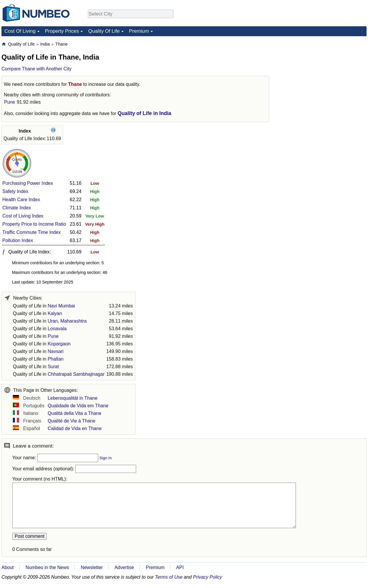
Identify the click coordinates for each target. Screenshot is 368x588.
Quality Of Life (104, 31)
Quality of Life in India (145, 113)
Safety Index (15, 191)
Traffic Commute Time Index (32, 232)
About (8, 567)
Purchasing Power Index (28, 183)
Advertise (124, 567)
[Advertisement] (323, 78)
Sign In (105, 458)
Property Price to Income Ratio (34, 224)
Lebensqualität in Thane (73, 398)
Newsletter (92, 567)
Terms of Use (169, 577)
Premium (139, 31)
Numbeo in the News (47, 567)
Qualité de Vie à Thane (71, 421)
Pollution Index (18, 240)
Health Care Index (21, 200)
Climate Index (17, 208)
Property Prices (62, 31)
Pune (9, 102)
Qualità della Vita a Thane (74, 413)
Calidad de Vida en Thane (74, 428)
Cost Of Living (20, 31)
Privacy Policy (208, 577)
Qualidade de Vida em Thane (78, 406)
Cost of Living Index (23, 216)
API (180, 567)
